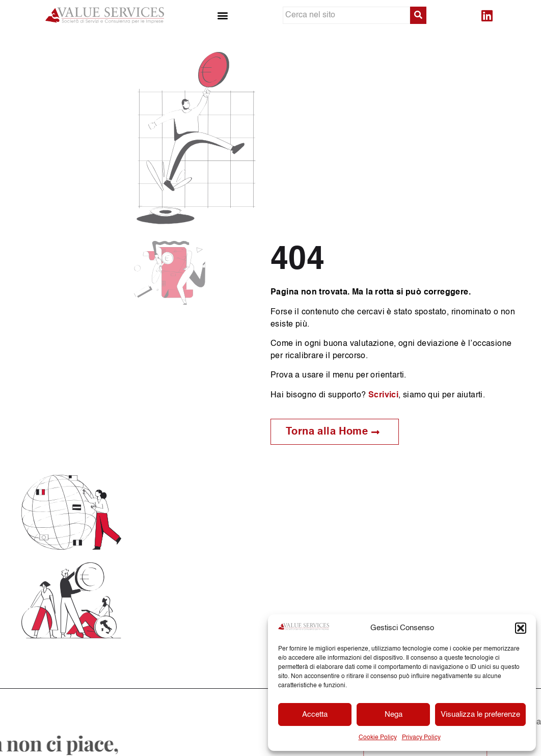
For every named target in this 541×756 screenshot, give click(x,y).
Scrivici (383, 395)
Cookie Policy (378, 738)
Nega (394, 714)
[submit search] (418, 15)
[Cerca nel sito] (346, 15)
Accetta (315, 714)
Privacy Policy (421, 738)
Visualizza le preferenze (480, 714)
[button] (521, 628)
